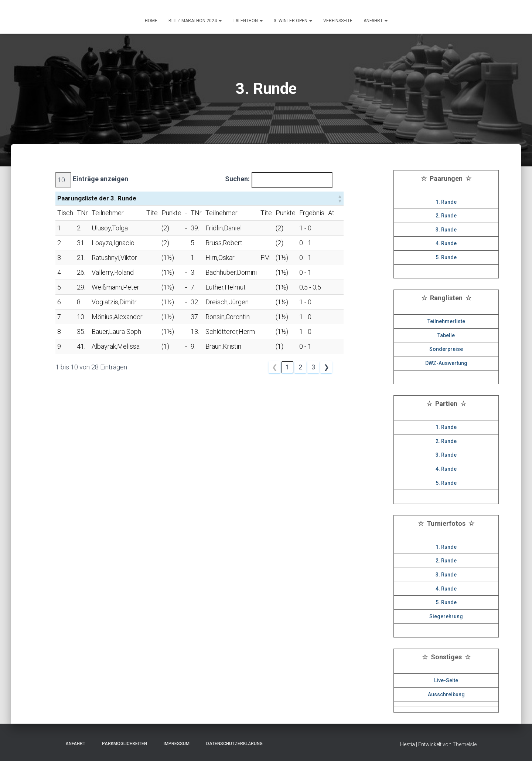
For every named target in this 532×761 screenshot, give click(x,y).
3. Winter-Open (293, 21)
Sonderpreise (446, 349)
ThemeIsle (465, 744)
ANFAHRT (376, 21)
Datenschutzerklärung (232, 744)
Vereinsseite (338, 21)
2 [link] (300, 367)
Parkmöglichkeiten (122, 744)
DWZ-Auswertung (446, 363)
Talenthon (248, 21)
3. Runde (446, 230)
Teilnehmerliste (446, 321)
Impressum (174, 744)
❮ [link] (275, 367)
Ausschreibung (446, 694)
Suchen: (237, 179)
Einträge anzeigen (100, 179)
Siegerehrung (446, 616)
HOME (151, 21)
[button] (340, 199)
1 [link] (287, 367)
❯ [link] (326, 367)
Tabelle (446, 335)
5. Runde (446, 257)
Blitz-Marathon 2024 (195, 21)
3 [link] (313, 367)
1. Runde (446, 202)
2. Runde (446, 216)
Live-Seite (446, 680)
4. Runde (446, 243)
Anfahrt (73, 744)
